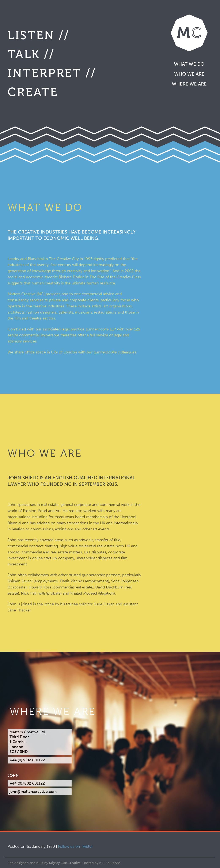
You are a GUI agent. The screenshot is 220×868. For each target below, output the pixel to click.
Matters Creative (189, 33)
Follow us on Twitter (75, 846)
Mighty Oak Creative (65, 863)
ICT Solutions (110, 863)
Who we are (189, 74)
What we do (189, 64)
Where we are (189, 84)
